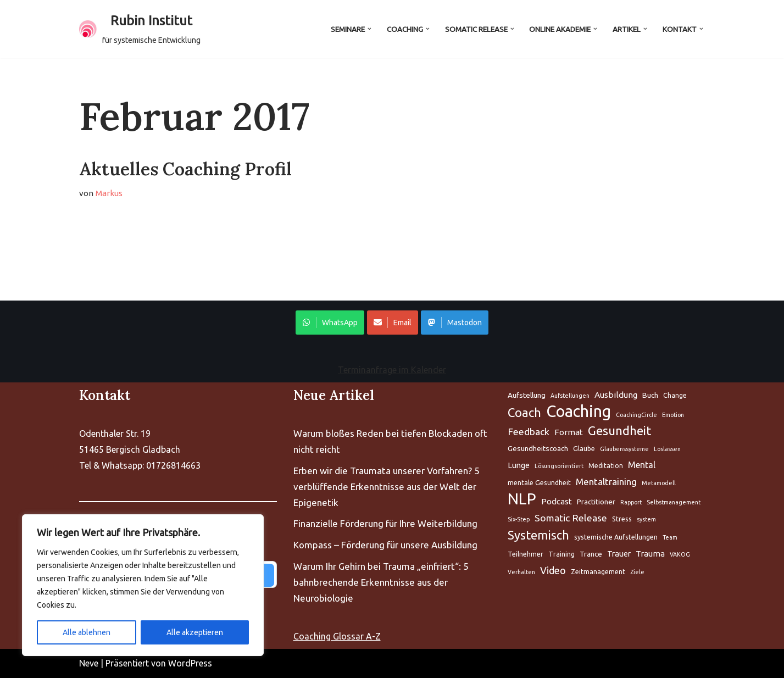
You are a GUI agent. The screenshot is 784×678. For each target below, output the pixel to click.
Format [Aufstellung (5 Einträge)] (569, 432)
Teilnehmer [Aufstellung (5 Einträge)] (526, 554)
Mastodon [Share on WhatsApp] (455, 323)
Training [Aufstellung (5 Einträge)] (561, 554)
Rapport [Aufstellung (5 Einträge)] (631, 502)
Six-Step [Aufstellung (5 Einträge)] (519, 519)
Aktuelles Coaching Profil (185, 169)
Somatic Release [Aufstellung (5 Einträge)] (571, 518)
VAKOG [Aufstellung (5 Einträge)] (680, 554)
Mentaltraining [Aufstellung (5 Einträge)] (606, 482)
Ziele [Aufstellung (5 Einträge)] (637, 572)
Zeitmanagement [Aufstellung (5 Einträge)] (598, 572)
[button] (368, 29)
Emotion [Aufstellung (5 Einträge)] (673, 415)
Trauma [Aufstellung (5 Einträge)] (650, 554)
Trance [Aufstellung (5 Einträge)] (591, 554)
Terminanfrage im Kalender (392, 370)
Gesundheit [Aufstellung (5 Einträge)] (619, 430)
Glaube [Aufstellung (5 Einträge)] (584, 449)
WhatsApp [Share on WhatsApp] (330, 323)
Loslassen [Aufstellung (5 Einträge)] (667, 449)
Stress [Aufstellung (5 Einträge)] (622, 519)
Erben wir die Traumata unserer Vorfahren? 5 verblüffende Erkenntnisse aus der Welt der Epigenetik (387, 487)
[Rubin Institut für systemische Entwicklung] (140, 29)
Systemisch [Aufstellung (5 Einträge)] (538, 535)
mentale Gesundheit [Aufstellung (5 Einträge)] (539, 483)
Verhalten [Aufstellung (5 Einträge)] (521, 572)
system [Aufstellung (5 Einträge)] (646, 519)
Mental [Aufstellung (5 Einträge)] (642, 465)
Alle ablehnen (87, 632)
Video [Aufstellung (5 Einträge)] (553, 570)
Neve (89, 663)
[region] (143, 585)
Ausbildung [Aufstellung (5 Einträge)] (616, 395)
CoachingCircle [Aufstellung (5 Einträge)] (636, 415)
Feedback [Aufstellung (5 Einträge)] (529, 432)
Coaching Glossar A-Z (337, 636)
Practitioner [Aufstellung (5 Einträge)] (596, 502)
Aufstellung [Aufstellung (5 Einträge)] (527, 395)
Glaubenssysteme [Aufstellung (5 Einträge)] (624, 449)
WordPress (190, 663)
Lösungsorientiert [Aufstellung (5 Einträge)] (559, 466)
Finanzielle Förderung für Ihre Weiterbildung (385, 524)
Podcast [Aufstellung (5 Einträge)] (557, 501)
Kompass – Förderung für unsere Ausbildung (385, 545)
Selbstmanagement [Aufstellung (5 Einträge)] (674, 502)
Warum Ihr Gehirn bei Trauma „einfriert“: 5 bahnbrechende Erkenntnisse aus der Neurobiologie (381, 583)
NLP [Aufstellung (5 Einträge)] (522, 499)
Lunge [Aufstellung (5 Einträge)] (519, 466)
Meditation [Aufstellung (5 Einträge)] (606, 466)
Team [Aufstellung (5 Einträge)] (670, 537)
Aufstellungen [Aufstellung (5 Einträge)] (570, 396)
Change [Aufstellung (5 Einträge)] (675, 395)
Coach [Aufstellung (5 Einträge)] (524, 412)
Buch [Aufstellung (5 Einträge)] (650, 395)
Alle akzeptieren (195, 632)
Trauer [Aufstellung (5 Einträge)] (619, 554)
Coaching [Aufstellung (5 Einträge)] (579, 412)
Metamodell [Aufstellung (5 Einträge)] (659, 484)
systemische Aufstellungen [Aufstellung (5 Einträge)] (616, 537)
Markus (110, 193)
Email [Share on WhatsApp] (393, 323)
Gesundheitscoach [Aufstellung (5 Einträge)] (538, 449)
